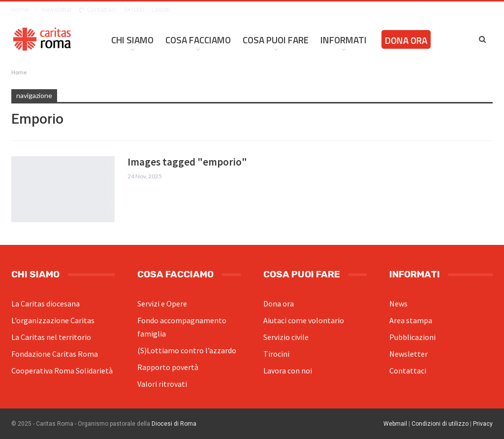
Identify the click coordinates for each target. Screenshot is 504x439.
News (398, 304)
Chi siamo (132, 40)
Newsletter (54, 10)
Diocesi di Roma (174, 424)
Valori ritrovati (162, 384)
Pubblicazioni (412, 337)
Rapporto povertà (168, 367)
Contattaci (98, 10)
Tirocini (276, 354)
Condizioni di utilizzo (440, 424)
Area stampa (411, 320)
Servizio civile (286, 337)
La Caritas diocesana (46, 304)
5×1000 (134, 10)
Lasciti (161, 10)
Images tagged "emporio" (187, 162)
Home (20, 10)
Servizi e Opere (162, 304)
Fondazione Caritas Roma (55, 354)
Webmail (395, 424)
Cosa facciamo (198, 40)
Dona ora (406, 40)
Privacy (483, 424)
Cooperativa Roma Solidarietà (62, 371)
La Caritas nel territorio (51, 337)
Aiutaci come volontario (304, 320)
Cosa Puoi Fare (276, 40)
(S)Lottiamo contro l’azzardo (187, 350)
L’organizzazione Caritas (53, 320)
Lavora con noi (288, 371)
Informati (344, 40)
